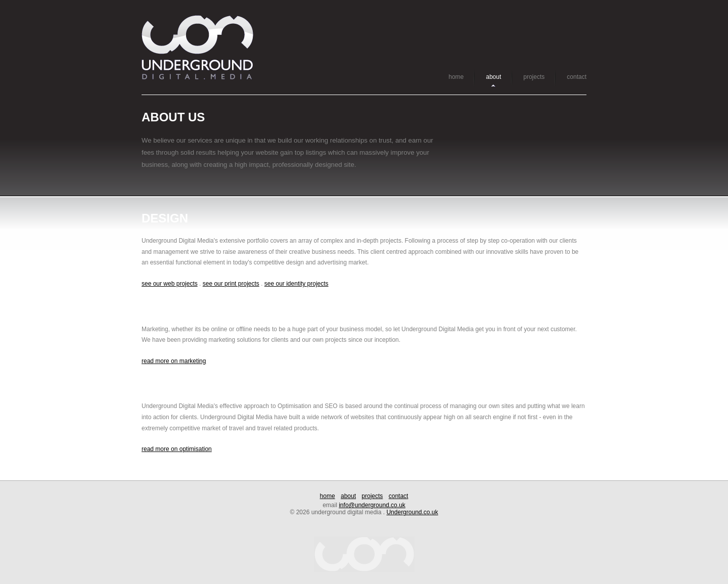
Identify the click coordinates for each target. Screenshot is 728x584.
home (456, 77)
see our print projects (231, 284)
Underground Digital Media (197, 47)
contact (577, 77)
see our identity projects (297, 284)
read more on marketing (174, 361)
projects (534, 77)
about (493, 77)
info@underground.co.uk (372, 505)
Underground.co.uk (412, 512)
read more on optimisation (177, 449)
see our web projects (170, 284)
